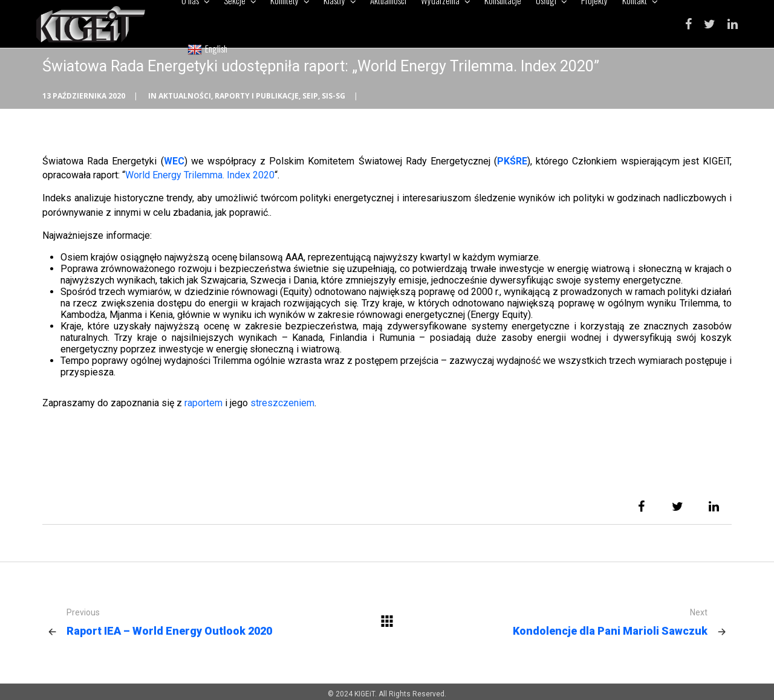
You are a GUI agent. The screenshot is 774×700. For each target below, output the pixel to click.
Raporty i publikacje (257, 96)
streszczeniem (282, 403)
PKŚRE (512, 161)
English (207, 49)
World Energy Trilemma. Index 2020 (200, 175)
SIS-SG (333, 96)
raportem (203, 403)
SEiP (310, 96)
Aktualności (185, 96)
